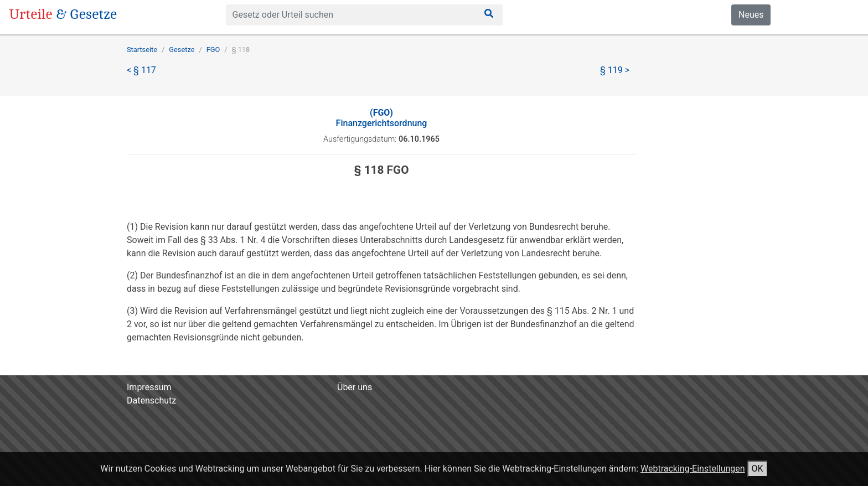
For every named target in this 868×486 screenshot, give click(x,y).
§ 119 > (615, 70)
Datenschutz (151, 400)
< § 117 (141, 70)
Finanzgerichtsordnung (382, 118)
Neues (751, 15)
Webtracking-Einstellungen (693, 469)
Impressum (149, 387)
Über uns (355, 387)
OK (758, 469)
